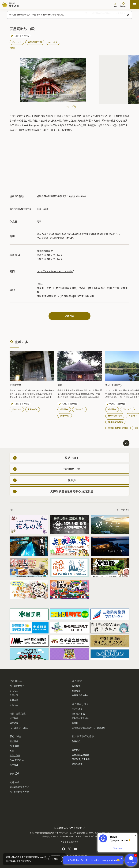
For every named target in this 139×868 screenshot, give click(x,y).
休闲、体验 (14, 746)
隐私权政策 (77, 764)
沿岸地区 (14, 700)
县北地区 (14, 705)
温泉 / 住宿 (15, 755)
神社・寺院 (53, 42)
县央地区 (14, 691)
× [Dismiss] (135, 835)
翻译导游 (76, 691)
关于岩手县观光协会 (70, 842)
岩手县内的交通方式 (19, 792)
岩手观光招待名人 (81, 695)
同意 (56, 859)
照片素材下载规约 (81, 718)
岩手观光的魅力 (17, 686)
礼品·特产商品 (17, 760)
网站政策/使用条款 (81, 759)
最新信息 (76, 750)
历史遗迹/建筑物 (115, 422)
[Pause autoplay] (74, 107)
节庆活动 (15, 773)
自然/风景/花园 (35, 42)
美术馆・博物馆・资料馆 (118, 428)
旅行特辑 (14, 718)
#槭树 (12, 48)
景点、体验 (15, 736)
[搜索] (115, 5)
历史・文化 (17, 42)
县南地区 (14, 695)
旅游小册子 (77, 709)
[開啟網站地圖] (134, 5)
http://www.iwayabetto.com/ (55, 271)
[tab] (66, 107)
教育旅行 (76, 741)
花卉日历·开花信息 (19, 728)
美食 (12, 751)
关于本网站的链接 (81, 754)
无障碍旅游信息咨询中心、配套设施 (89, 728)
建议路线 (14, 723)
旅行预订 (14, 765)
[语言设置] (123, 5)
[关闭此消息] (128, 15)
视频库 (75, 723)
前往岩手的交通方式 (19, 787)
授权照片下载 (78, 714)
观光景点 (64, 409)
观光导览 (76, 686)
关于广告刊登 (123, 510)
